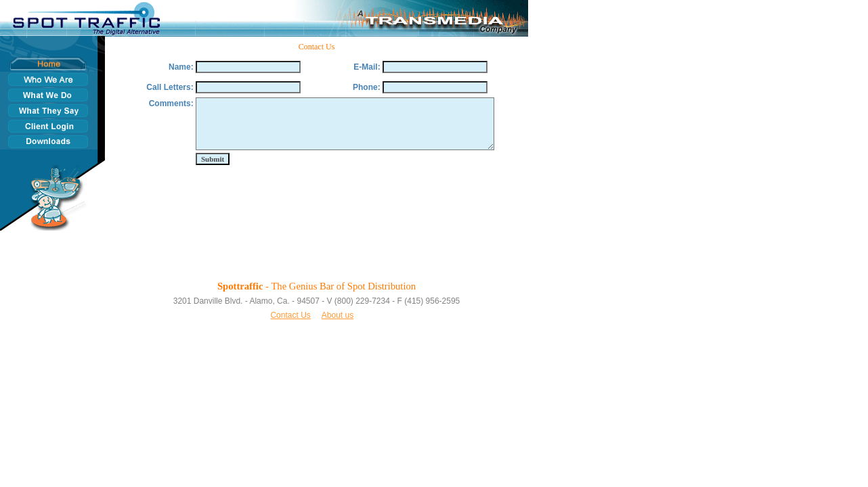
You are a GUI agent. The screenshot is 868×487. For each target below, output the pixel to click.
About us (338, 315)
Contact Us (290, 315)
